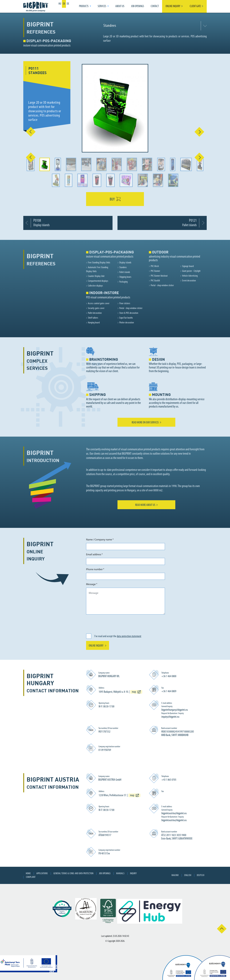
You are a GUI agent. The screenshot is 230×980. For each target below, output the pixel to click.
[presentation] (111, 624)
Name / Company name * (100, 540)
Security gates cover (96, 308)
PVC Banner (155, 271)
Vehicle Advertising (190, 276)
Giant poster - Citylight (191, 271)
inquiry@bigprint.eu (170, 717)
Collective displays (95, 286)
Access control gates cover (99, 304)
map (134, 692)
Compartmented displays (98, 281)
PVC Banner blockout (159, 276)
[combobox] (154, 26)
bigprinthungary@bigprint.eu (175, 710)
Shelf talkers (93, 318)
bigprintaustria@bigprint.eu (174, 813)
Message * (92, 584)
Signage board (188, 266)
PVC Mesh (155, 266)
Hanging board (94, 323)
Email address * (94, 555)
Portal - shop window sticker (162, 286)
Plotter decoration (127, 323)
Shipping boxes (125, 277)
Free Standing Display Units (99, 263)
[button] (85, 6)
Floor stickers (125, 304)
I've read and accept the (118, 636)
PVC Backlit (155, 281)
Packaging (123, 282)
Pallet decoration (95, 313)
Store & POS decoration (129, 313)
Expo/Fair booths (126, 318)
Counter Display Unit (96, 276)
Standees (123, 267)
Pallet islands (125, 272)
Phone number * (95, 570)
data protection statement (129, 636)
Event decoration (189, 281)
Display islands (125, 263)
